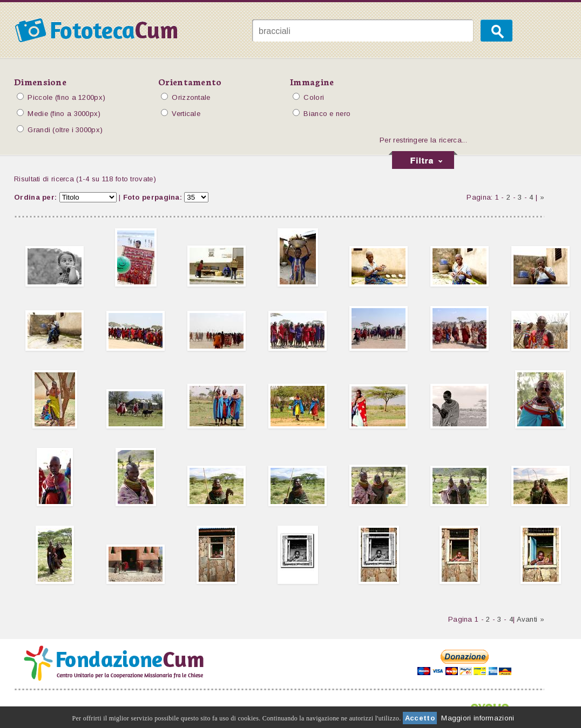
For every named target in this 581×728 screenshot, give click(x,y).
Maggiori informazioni (478, 718)
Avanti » (531, 619)
